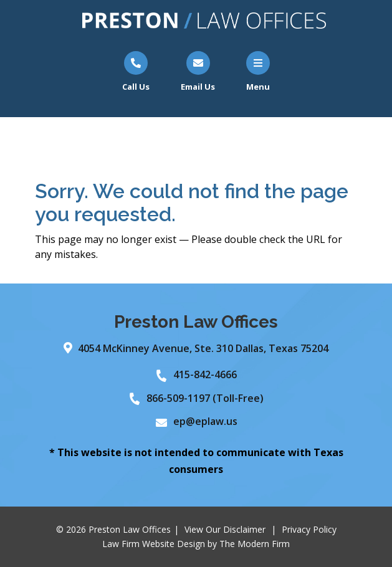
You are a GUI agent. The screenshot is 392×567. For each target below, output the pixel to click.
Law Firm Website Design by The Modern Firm (196, 544)
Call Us (136, 87)
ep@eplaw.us (205, 421)
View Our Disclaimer (225, 529)
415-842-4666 (205, 374)
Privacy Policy (309, 529)
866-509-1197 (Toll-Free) (205, 398)
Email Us (198, 87)
